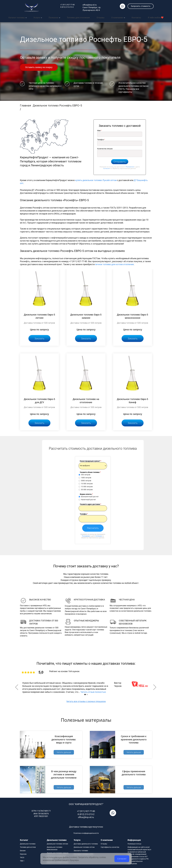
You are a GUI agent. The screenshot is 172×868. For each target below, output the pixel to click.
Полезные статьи (134, 843)
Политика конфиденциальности (86, 832)
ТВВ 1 (22, 860)
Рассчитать (93, 527)
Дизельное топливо (28, 843)
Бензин (23, 850)
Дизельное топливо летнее (57, 843)
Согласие (106, 167)
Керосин (23, 853)
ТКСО (22, 856)
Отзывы (104, 843)
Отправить (120, 160)
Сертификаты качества (110, 846)
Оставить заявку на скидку (39, 66)
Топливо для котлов (28, 846)
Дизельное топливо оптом (84, 846)
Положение (130, 166)
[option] (86, 686)
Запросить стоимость (141, 6)
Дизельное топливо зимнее (58, 852)
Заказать (39, 337)
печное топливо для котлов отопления (114, 263)
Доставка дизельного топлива (86, 843)
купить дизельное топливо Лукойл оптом (96, 179)
